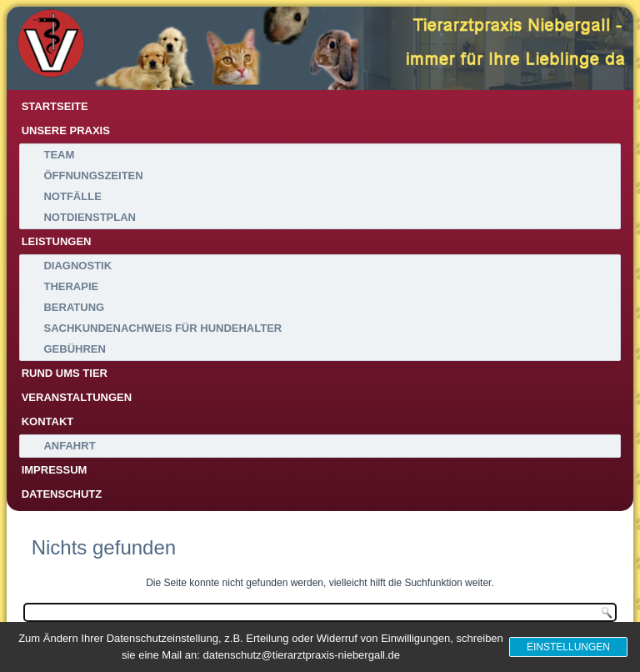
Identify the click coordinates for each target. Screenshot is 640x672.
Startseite (55, 106)
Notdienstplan (90, 217)
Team (59, 155)
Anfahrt (69, 446)
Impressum (55, 470)
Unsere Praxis (66, 130)
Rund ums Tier (65, 373)
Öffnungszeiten (93, 176)
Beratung (74, 307)
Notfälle (72, 196)
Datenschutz (62, 494)
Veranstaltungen (77, 397)
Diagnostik (77, 266)
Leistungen (57, 241)
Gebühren (74, 349)
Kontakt (48, 421)
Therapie (71, 286)
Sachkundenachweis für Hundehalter (162, 328)
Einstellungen (568, 647)
